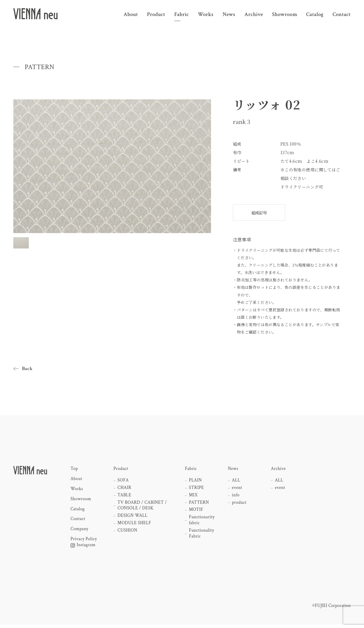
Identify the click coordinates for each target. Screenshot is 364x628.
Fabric (191, 470)
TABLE (125, 497)
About (76, 480)
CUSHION (128, 534)
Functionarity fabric (202, 523)
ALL (236, 482)
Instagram (83, 548)
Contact (78, 522)
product (240, 505)
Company (80, 532)
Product (121, 470)
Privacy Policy (84, 542)
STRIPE (197, 489)
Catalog (78, 511)
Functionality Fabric (202, 537)
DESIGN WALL (133, 518)
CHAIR (125, 489)
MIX (194, 497)
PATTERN (199, 505)
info (236, 497)
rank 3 (242, 121)
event (237, 489)
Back (28, 370)
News (233, 470)
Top (74, 470)
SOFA (123, 482)
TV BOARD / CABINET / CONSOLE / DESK (143, 508)
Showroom (81, 501)
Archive (278, 470)
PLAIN (196, 482)
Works (77, 490)
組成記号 (259, 213)
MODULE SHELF (135, 526)
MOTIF (197, 512)
